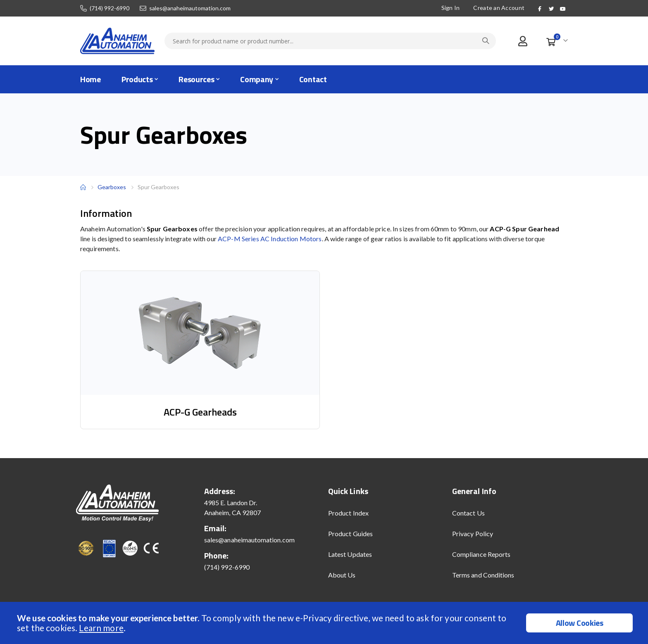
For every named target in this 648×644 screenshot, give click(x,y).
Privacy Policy (473, 533)
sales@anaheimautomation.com (190, 8)
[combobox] (330, 41)
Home (83, 187)
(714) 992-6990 (110, 8)
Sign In (449, 8)
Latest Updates (350, 554)
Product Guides (350, 533)
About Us (342, 575)
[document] (325, 623)
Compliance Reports (481, 554)
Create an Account (498, 8)
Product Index (348, 513)
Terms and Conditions (483, 575)
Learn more (101, 628)
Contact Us (468, 513)
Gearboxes (112, 187)
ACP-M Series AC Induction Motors (270, 239)
